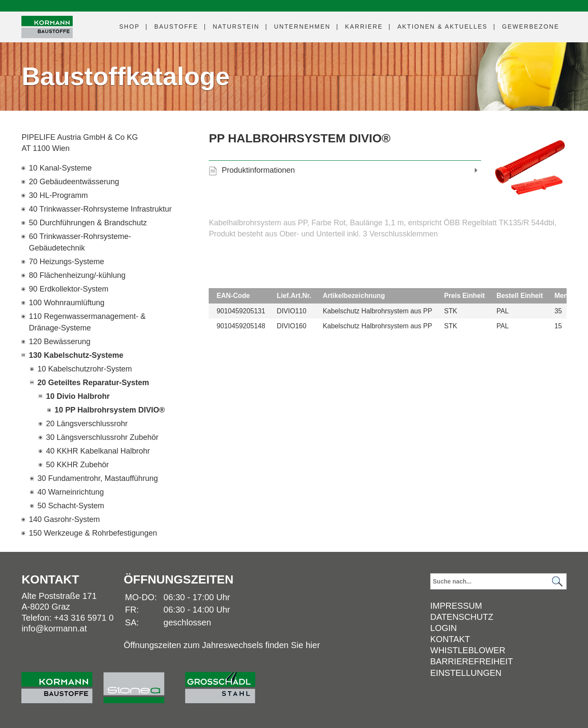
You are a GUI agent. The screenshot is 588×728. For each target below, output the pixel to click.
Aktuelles (442, 27)
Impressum (456, 606)
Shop (130, 27)
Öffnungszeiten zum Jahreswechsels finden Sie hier (222, 645)
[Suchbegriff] (498, 581)
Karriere (364, 27)
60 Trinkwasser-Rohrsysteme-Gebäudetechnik (80, 242)
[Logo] (47, 27)
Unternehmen (302, 27)
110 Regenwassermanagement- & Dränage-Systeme (87, 322)
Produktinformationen (258, 170)
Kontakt (450, 639)
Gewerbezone (531, 27)
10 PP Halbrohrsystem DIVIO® (109, 410)
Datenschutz (462, 617)
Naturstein (236, 27)
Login (443, 628)
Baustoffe (176, 27)
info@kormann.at (54, 628)
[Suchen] (558, 582)
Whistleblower (468, 650)
